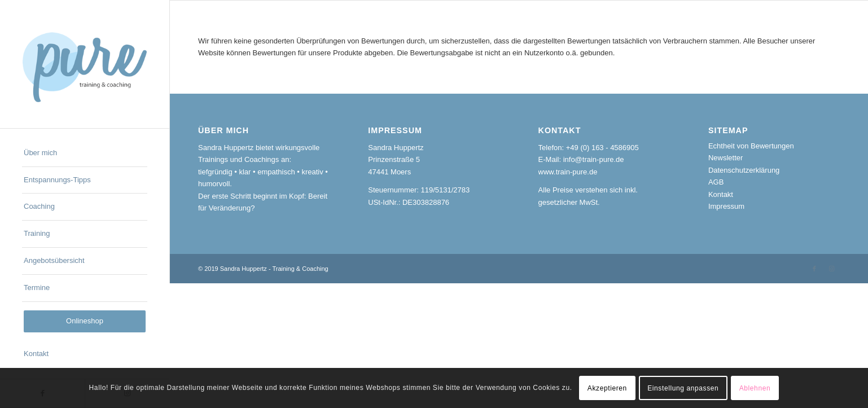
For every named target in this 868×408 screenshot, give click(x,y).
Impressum (726, 206)
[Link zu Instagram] (831, 269)
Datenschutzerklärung (744, 170)
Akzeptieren (607, 388)
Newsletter (725, 158)
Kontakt (721, 194)
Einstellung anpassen (683, 388)
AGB (716, 182)
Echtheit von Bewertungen (751, 146)
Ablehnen (755, 388)
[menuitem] (85, 153)
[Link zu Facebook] (814, 269)
